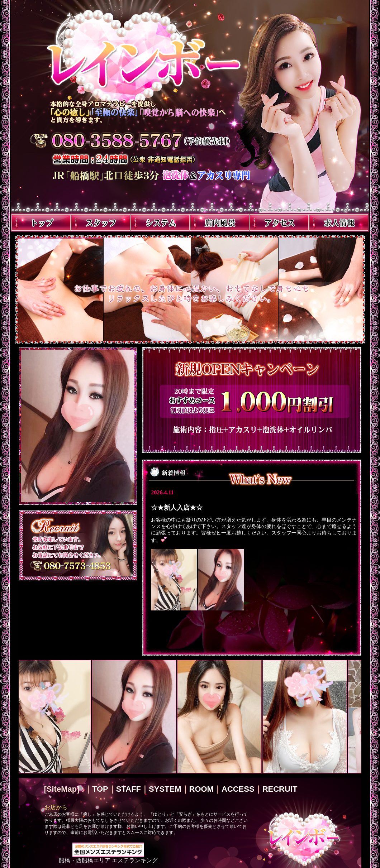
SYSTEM (165, 789)
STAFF (129, 789)
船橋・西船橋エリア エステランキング (108, 858)
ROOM (201, 789)
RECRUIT (280, 789)
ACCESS (238, 789)
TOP (100, 789)
